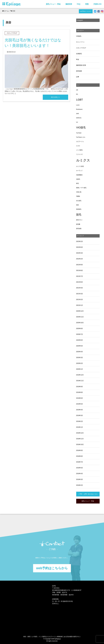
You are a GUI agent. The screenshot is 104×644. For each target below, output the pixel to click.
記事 (78, 77)
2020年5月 (79, 346)
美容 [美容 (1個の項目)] (77, 205)
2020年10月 (80, 323)
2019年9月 (79, 387)
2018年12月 (80, 433)
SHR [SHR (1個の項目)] (78, 114)
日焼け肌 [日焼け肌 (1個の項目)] (79, 192)
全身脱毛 (79, 54)
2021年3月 (79, 294)
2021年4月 (79, 288)
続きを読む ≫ (55, 97)
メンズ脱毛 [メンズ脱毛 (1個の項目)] (79, 150)
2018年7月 (79, 462)
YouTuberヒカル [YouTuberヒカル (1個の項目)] (81, 137)
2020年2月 (79, 363)
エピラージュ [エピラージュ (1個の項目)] (80, 141)
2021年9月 (79, 265)
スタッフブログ (81, 48)
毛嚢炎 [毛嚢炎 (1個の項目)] (78, 196)
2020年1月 (79, 369)
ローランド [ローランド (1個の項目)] (79, 171)
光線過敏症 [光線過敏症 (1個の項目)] (79, 175)
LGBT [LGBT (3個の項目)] (80, 100)
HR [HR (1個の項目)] (77, 90)
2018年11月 (80, 439)
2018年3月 (79, 479)
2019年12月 (80, 375)
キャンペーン (80, 42)
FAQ (79, 4)
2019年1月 (79, 427)
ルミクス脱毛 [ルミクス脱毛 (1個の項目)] (80, 166)
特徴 (87, 4)
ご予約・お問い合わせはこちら (88, 494)
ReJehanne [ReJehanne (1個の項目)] (79, 109)
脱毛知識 (79, 71)
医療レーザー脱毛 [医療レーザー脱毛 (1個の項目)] (81, 188)
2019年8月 (79, 392)
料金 (78, 59)
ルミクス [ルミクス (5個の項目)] (83, 160)
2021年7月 (79, 276)
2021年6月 (79, 282)
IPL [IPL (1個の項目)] (77, 94)
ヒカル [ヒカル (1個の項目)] (78, 146)
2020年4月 (79, 352)
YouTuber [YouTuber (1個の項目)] (79, 133)
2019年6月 (79, 398)
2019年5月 (79, 404)
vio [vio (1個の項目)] (77, 122)
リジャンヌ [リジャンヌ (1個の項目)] (79, 154)
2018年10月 (80, 445)
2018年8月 (79, 456)
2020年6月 (79, 340)
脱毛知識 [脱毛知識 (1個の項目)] (79, 229)
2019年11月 (80, 381)
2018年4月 (79, 474)
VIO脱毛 (79, 36)
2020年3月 (79, 358)
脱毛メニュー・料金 (53, 4)
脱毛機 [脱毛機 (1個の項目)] (78, 224)
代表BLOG (98, 4)
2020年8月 (79, 329)
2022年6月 (79, 247)
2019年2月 (79, 421)
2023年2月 (79, 241)
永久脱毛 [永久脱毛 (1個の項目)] (79, 201)
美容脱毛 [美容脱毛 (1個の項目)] (79, 209)
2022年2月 (79, 259)
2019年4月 (79, 410)
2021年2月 (79, 300)
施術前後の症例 (81, 65)
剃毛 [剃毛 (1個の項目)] (77, 183)
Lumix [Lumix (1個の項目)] (78, 105)
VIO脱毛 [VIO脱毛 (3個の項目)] (81, 127)
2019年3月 (79, 415)
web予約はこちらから (86, 11)
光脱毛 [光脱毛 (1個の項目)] (78, 179)
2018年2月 (79, 485)
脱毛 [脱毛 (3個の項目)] (79, 215)
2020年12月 (80, 311)
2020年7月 (79, 334)
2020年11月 (80, 317)
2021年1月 (79, 305)
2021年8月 (79, 270)
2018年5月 (79, 468)
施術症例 (69, 4)
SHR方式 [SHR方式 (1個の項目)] (79, 118)
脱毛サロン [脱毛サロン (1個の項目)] (79, 220)
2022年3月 (79, 253)
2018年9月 (79, 450)
